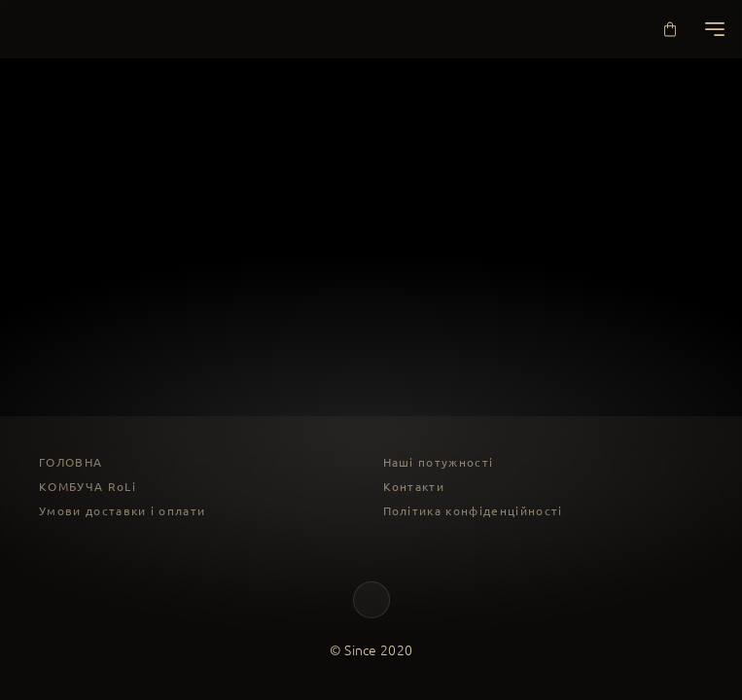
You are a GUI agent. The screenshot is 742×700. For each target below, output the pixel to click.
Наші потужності (439, 462)
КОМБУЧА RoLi (88, 487)
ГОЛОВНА (71, 462)
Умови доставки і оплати (122, 511)
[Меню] (715, 29)
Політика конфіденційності (473, 511)
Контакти (414, 487)
